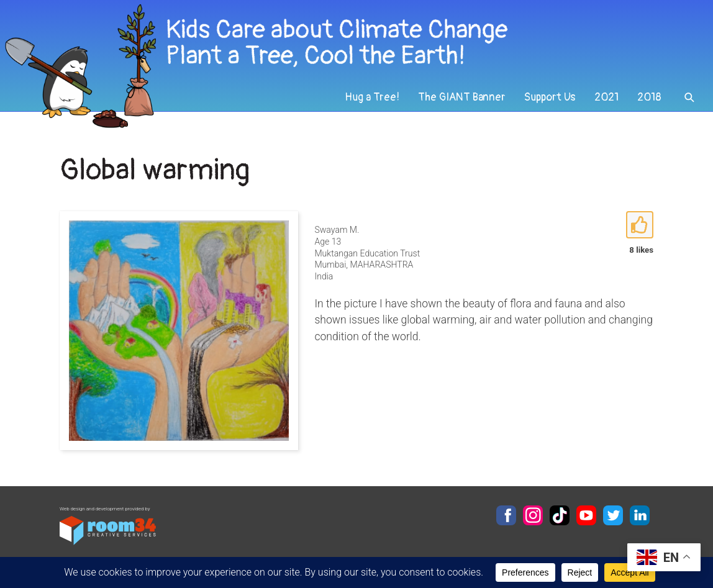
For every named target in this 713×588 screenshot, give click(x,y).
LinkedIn (640, 515)
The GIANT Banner (462, 97)
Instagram (533, 515)
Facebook (506, 515)
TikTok (560, 515)
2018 (649, 97)
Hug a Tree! (372, 97)
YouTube (586, 515)
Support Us (550, 97)
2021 (606, 97)
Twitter (613, 515)
